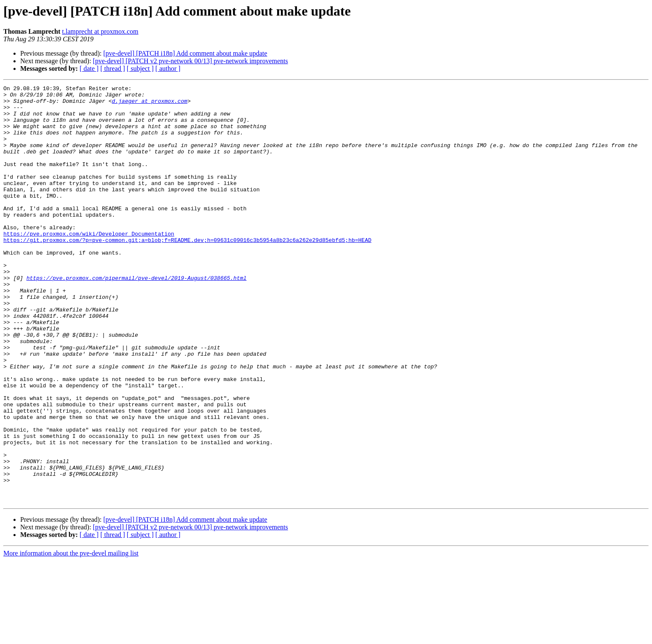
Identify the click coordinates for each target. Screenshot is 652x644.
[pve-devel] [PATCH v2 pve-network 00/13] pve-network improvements (190, 61)
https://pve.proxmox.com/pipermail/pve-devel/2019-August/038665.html (137, 317)
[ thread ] (113, 68)
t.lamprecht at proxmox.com (100, 31)
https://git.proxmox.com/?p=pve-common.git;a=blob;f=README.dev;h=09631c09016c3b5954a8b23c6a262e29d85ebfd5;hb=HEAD (187, 271)
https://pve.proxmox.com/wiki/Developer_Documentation (89, 264)
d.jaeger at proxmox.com (149, 105)
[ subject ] (140, 68)
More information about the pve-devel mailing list (71, 637)
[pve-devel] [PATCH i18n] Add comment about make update (185, 53)
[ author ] (168, 68)
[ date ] (89, 68)
